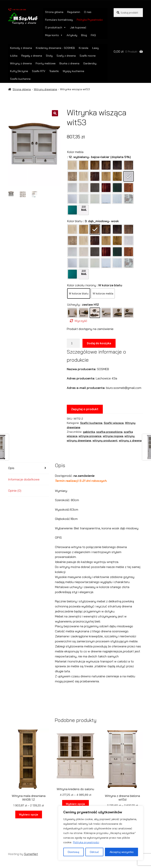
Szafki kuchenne (20, 79)
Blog (84, 35)
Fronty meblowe (46, 63)
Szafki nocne (88, 56)
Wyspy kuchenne (73, 71)
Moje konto (54, 35)
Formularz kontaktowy (59, 20)
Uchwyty (73, 304)
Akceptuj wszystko (122, 852)
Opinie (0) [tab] (15, 491)
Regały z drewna (32, 56)
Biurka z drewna (69, 63)
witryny (130, 436)
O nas (88, 12)
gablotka (89, 432)
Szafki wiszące (114, 423)
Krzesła (84, 48)
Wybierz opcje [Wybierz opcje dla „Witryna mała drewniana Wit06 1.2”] (29, 814)
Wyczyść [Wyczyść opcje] (81, 321)
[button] (55, 113)
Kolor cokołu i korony (82, 285)
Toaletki (54, 71)
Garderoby (90, 63)
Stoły (49, 56)
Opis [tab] (11, 468)
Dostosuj (73, 852)
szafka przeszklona (109, 432)
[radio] (72, 165)
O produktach (56, 27)
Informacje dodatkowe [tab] (24, 479)
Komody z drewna (21, 48)
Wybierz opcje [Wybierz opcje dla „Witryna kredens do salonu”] (75, 804)
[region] (101, 833)
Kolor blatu (75, 221)
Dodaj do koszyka (99, 343)
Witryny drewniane (45, 89)
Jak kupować (78, 27)
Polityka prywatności (86, 842)
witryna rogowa (113, 436)
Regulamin (74, 12)
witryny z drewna (130, 440)
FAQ (93, 35)
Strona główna (54, 12)
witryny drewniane (79, 440)
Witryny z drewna (21, 63)
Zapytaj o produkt (85, 409)
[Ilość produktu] (73, 343)
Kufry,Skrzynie (19, 71)
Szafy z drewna (66, 56)
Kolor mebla (75, 152)
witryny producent (105, 440)
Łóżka (14, 56)
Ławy (95, 48)
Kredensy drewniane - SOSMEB (55, 48)
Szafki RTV (39, 71)
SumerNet (31, 854)
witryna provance (90, 436)
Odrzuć (94, 852)
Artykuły (72, 35)
